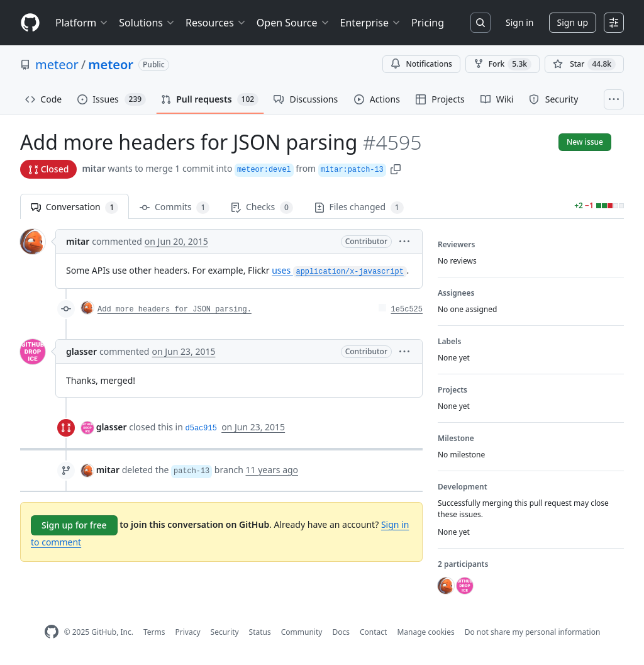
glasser (81, 351)
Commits (175, 207)
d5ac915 (201, 428)
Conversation (75, 207)
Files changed (359, 207)
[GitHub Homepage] (52, 632)
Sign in (519, 22)
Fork (502, 64)
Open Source (293, 23)
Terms (154, 632)
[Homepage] (30, 23)
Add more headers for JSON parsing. (175, 310)
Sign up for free (74, 525)
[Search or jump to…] (480, 23)
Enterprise (371, 23)
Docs (341, 632)
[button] (396, 168)
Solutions (147, 23)
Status (260, 632)
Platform (82, 23)
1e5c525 (407, 310)
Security (225, 632)
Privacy (188, 632)
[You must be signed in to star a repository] (584, 64)
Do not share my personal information (533, 632)
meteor (57, 64)
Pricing (428, 23)
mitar (93, 168)
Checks (262, 207)
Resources (216, 23)
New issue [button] (585, 142)
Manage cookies (425, 632)
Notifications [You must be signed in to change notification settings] (421, 64)
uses (339, 270)
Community (302, 632)
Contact (373, 632)
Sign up (573, 22)
